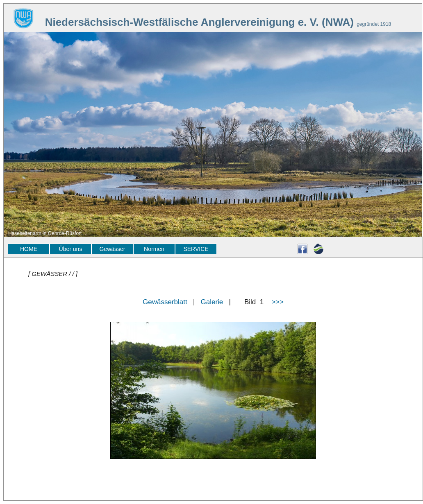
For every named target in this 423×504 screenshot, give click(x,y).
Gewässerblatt (165, 302)
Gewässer (112, 249)
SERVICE (196, 249)
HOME (29, 249)
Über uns (71, 249)
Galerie (212, 302)
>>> (277, 302)
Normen (154, 249)
